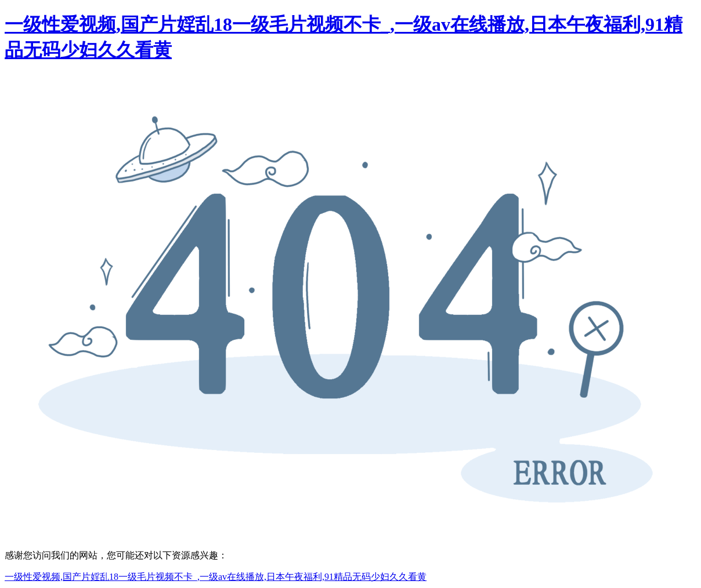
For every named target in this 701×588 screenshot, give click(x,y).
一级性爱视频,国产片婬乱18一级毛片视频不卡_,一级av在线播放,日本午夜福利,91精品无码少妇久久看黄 (216, 577)
